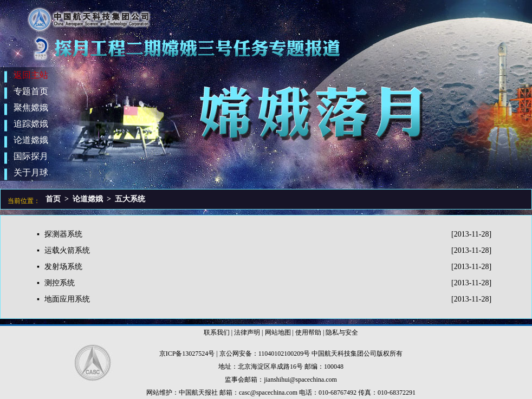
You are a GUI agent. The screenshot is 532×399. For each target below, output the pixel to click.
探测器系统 (63, 234)
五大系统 (130, 199)
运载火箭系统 (67, 250)
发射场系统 (63, 267)
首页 (53, 199)
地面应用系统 (67, 299)
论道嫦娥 (88, 199)
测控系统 (60, 283)
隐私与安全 (342, 332)
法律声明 (247, 332)
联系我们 (217, 332)
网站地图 (278, 332)
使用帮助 (308, 332)
